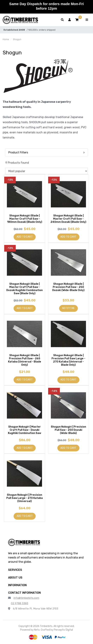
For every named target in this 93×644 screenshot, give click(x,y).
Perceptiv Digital (63, 630)
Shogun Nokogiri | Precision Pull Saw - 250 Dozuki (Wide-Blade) (68, 430)
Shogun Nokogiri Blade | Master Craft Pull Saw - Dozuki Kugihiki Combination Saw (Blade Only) (25, 289)
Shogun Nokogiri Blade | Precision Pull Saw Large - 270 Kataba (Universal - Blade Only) (68, 360)
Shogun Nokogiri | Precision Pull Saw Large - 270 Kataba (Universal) (25, 498)
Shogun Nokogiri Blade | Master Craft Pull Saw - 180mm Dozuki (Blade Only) (25, 219)
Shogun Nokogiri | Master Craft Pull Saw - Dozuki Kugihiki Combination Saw (25, 430)
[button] (77, 20)
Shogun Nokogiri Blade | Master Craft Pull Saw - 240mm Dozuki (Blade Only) (68, 219)
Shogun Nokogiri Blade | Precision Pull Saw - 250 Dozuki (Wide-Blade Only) (68, 287)
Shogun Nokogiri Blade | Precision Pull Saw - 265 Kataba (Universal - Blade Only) (25, 360)
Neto (37, 630)
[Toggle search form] (62, 20)
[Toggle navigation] (87, 20)
